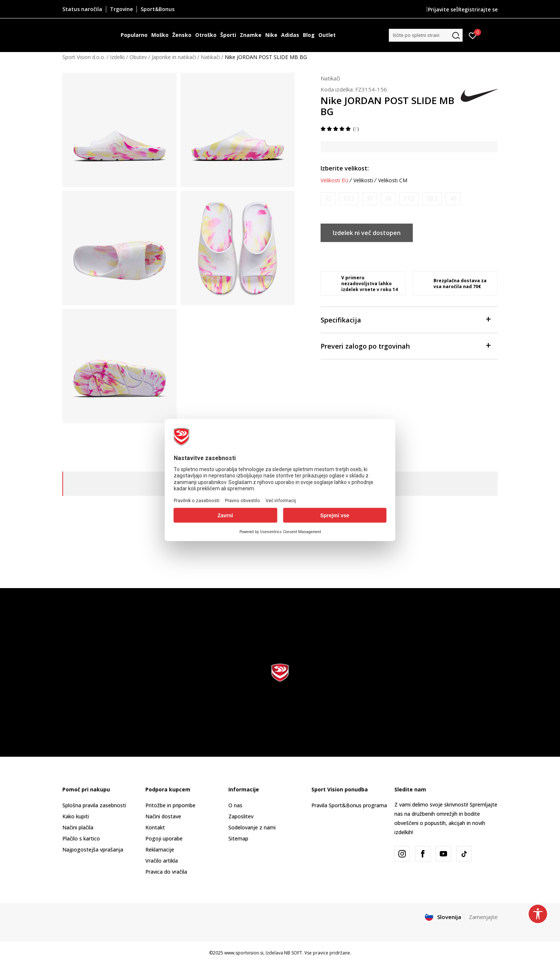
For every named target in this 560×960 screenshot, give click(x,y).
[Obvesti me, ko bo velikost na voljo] (328, 199)
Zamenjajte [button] (483, 917)
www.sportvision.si (244, 953)
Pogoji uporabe (164, 838)
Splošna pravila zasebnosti (94, 805)
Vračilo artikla (162, 861)
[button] (426, 35)
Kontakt (155, 827)
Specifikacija (405, 319)
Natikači (210, 57)
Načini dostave (163, 816)
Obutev (138, 57)
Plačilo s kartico (81, 838)
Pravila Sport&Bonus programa (349, 805)
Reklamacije (160, 850)
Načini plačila (78, 827)
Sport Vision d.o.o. (84, 57)
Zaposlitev (241, 816)
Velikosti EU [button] (334, 180)
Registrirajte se (478, 9)
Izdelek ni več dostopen (367, 233)
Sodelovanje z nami (252, 827)
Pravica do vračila (166, 872)
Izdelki (117, 57)
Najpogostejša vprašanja (93, 850)
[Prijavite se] (473, 35)
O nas (235, 805)
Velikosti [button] (363, 180)
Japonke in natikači (174, 57)
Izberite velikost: (345, 168)
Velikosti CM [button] (393, 180)
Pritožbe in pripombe (170, 805)
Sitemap (238, 838)
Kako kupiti (76, 816)
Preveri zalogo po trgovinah (405, 346)
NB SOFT (293, 953)
